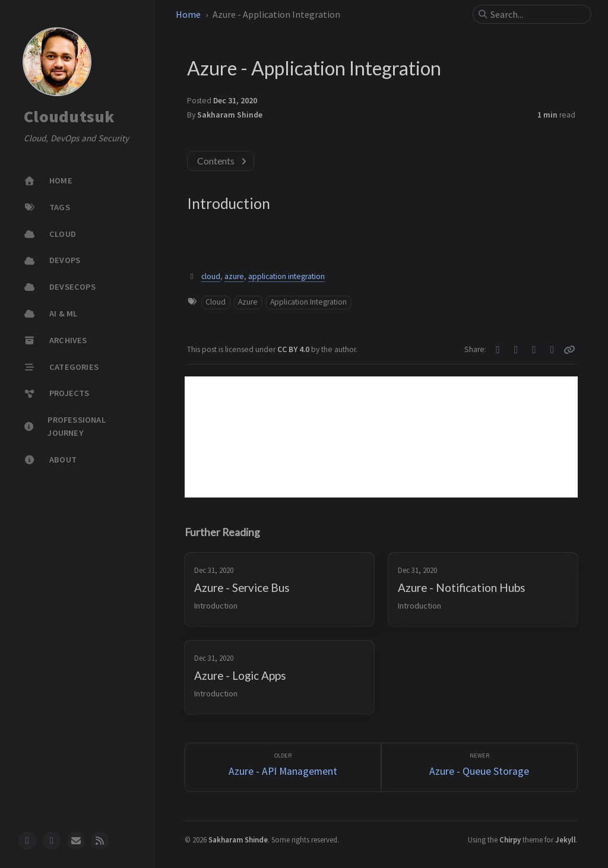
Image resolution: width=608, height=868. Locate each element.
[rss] (100, 841)
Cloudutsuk (69, 117)
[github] (27, 841)
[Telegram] (534, 350)
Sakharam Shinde (230, 115)
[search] (537, 14)
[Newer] (479, 767)
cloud (211, 276)
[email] (76, 841)
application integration (286, 276)
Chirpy (510, 840)
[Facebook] (516, 350)
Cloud (216, 302)
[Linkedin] (552, 350)
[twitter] (52, 841)
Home (188, 14)
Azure (248, 302)
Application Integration (308, 302)
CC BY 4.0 (294, 349)
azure (234, 276)
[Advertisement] (381, 437)
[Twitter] (498, 350)
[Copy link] (569, 350)
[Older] (283, 767)
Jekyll (566, 840)
